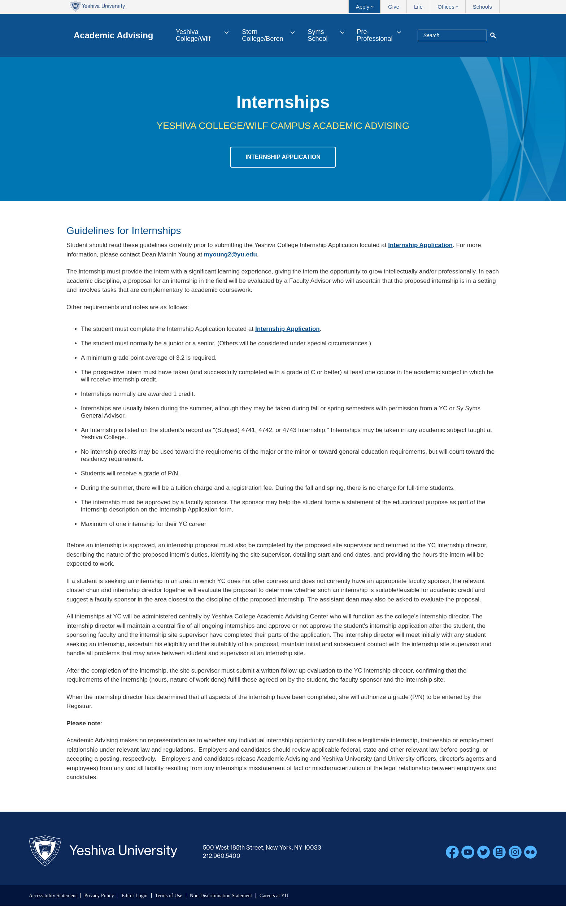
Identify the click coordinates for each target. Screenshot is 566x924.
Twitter (484, 852)
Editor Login (135, 896)
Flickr (531, 852)
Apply (363, 7)
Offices (446, 7)
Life (418, 7)
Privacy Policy (99, 896)
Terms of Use (169, 896)
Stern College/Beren (262, 35)
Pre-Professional (375, 35)
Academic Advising (114, 35)
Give (394, 7)
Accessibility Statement (53, 896)
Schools (482, 7)
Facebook (452, 852)
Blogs (499, 852)
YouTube (468, 852)
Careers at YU (274, 896)
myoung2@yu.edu (230, 254)
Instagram (515, 852)
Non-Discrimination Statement (221, 896)
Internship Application (283, 157)
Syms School (318, 35)
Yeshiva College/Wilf (193, 35)
